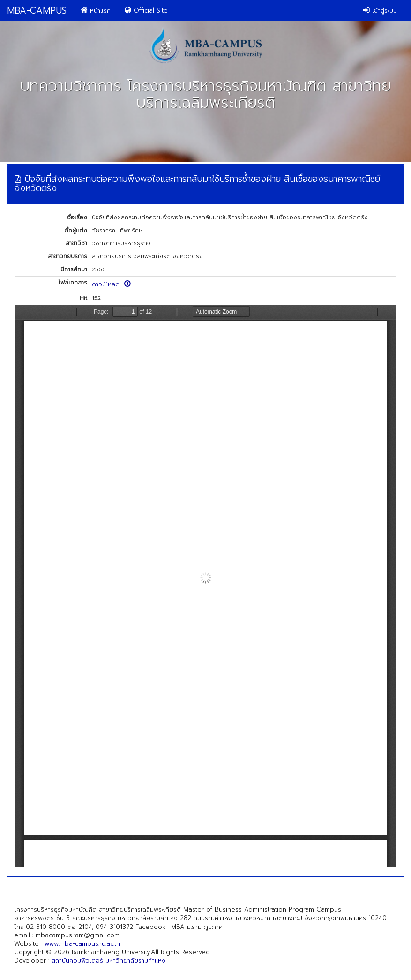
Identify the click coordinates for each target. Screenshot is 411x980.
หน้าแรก (96, 11)
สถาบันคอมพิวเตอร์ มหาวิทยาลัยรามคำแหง (108, 961)
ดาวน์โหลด (111, 284)
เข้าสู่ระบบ (380, 11)
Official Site (146, 11)
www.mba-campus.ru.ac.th (82, 944)
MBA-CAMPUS (37, 11)
